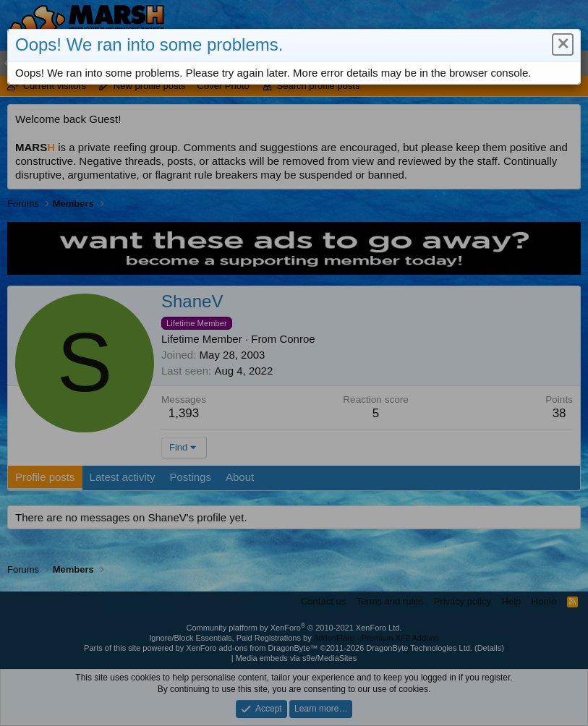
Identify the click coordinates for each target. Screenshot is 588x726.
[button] (562, 46)
